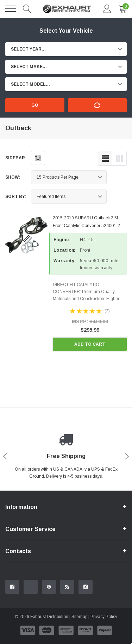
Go (35, 105)
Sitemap (79, 617)
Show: (13, 177)
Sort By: (16, 197)
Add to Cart (90, 344)
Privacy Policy (104, 617)
